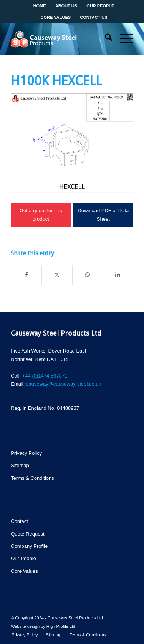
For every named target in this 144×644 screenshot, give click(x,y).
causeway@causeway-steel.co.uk (64, 384)
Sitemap (20, 465)
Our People (100, 6)
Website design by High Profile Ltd (43, 626)
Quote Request (27, 534)
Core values (56, 17)
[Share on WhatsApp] (88, 275)
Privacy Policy (26, 453)
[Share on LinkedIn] (118, 275)
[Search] (105, 39)
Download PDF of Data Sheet (103, 215)
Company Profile (29, 546)
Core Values (24, 571)
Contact (19, 521)
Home (40, 6)
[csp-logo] (60, 39)
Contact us (94, 17)
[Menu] (123, 39)
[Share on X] (57, 275)
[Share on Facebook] (26, 275)
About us (66, 6)
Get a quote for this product (41, 215)
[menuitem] (105, 39)
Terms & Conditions (32, 478)
